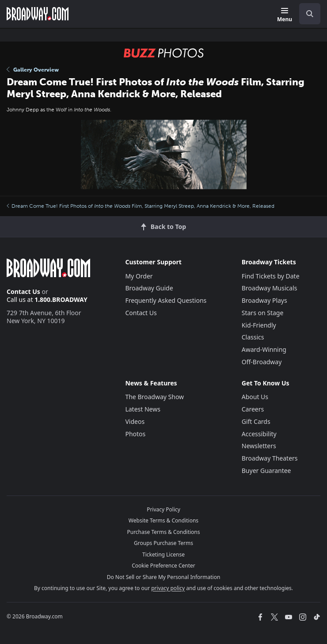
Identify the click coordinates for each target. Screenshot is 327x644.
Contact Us (23, 292)
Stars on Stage (263, 313)
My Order (139, 276)
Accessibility (259, 434)
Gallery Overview (33, 70)
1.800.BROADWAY (61, 299)
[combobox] (306, 14)
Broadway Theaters (270, 458)
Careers (253, 409)
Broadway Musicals (270, 288)
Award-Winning (264, 349)
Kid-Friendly (259, 325)
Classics (253, 337)
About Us (255, 397)
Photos (135, 434)
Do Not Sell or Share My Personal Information (164, 577)
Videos (135, 421)
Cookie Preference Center (163, 566)
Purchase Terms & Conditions (163, 532)
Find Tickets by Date (271, 276)
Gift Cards (256, 421)
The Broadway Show (154, 397)
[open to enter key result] (310, 14)
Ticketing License (163, 554)
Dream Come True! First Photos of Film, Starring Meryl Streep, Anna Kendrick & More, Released (141, 206)
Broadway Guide (149, 288)
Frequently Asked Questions (166, 300)
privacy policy (168, 588)
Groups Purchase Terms (163, 543)
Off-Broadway (262, 362)
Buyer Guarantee (266, 471)
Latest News (143, 409)
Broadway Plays (264, 300)
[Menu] (285, 15)
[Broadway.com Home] (38, 14)
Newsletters (259, 446)
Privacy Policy (163, 509)
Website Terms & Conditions (163, 520)
